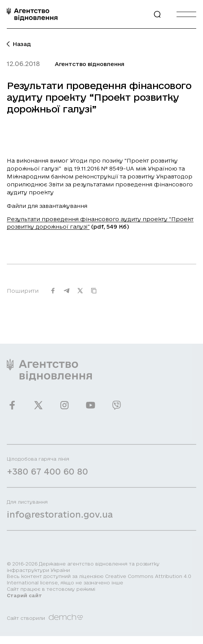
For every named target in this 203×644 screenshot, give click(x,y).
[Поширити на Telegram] (67, 294)
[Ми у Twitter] (38, 409)
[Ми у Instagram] (64, 409)
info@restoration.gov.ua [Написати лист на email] (60, 518)
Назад (19, 44)
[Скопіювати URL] (94, 294)
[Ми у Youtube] (91, 409)
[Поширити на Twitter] (80, 294)
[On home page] (32, 14)
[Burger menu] (186, 14)
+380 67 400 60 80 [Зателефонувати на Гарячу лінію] (47, 475)
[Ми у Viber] (117, 409)
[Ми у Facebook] (12, 409)
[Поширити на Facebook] (53, 294)
